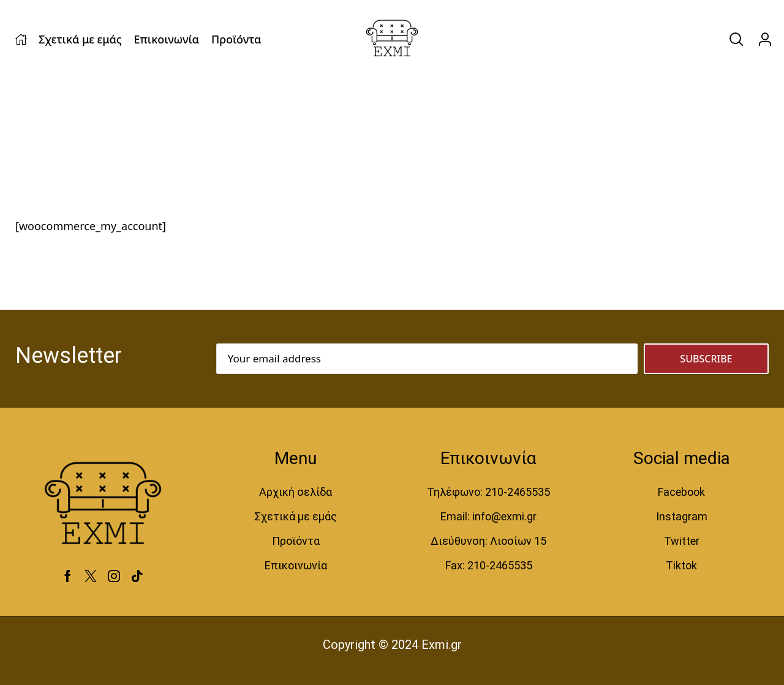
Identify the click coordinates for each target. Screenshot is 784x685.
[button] (736, 39)
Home (35, 138)
